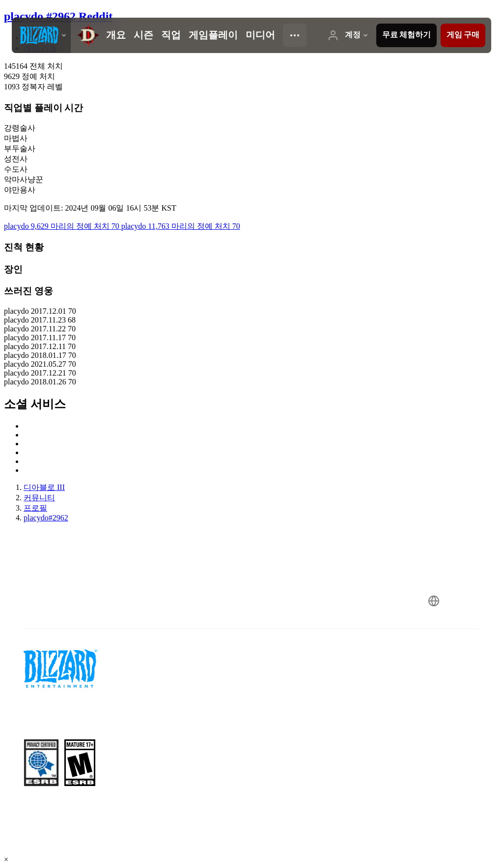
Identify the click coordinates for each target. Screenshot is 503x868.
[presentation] (41, 35)
